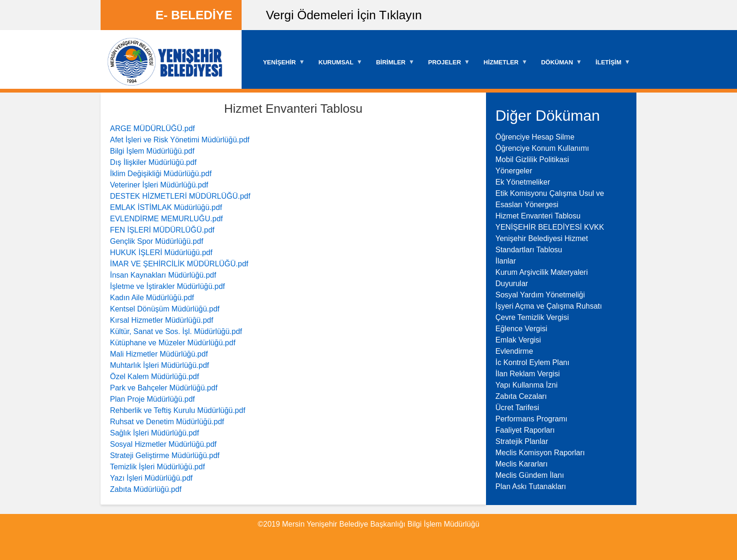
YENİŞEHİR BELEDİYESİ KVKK (550, 227)
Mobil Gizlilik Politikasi (532, 159)
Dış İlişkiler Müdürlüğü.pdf (153, 162)
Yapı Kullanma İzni (526, 385)
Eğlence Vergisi (521, 329)
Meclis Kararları (521, 464)
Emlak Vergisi (518, 340)
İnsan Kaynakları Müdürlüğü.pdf (163, 275)
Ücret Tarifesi (517, 408)
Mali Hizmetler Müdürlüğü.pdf (159, 354)
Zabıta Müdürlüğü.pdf (146, 489)
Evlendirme (514, 351)
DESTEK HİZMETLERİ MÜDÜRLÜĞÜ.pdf (180, 196)
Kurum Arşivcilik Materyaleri (541, 272)
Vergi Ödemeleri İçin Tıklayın (344, 15)
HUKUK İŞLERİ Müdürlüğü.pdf (161, 253)
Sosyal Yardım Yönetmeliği (540, 295)
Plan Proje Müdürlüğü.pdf (153, 399)
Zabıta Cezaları (521, 396)
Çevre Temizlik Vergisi (532, 317)
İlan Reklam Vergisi (528, 374)
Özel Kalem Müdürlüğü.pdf (154, 377)
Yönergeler (514, 171)
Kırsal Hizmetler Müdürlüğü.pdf (162, 320)
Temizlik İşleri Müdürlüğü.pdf (157, 467)
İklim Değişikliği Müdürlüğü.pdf (161, 174)
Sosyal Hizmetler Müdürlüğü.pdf (163, 444)
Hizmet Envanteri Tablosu (538, 216)
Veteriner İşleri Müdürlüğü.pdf (159, 185)
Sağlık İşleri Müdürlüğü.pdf (154, 433)
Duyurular (512, 284)
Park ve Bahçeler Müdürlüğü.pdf (164, 388)
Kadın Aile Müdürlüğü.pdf (152, 298)
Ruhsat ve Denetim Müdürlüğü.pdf (167, 422)
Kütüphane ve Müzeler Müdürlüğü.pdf (173, 343)
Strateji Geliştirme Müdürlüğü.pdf (165, 455)
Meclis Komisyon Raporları (540, 453)
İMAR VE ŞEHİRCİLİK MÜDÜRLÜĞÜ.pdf (179, 264)
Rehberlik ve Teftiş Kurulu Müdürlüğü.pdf (178, 410)
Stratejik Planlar (522, 441)
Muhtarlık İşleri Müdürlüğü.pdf (160, 365)
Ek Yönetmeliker (523, 182)
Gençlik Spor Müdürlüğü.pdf (157, 241)
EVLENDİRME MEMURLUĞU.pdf (166, 219)
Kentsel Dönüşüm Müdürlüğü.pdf (165, 309)
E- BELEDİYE (194, 15)
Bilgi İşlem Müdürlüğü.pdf (152, 151)
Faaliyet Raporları (525, 430)
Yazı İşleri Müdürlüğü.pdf (151, 478)
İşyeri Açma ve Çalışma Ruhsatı (549, 306)
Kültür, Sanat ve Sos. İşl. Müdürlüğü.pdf (176, 331)
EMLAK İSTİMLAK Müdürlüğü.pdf (166, 207)
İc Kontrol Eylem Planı (532, 362)
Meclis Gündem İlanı (530, 475)
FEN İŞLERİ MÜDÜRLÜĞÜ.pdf (162, 230)
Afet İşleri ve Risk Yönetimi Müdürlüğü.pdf (180, 140)
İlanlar (506, 261)
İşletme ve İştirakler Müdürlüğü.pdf (168, 286)
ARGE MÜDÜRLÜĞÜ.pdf (152, 128)
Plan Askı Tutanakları (531, 486)
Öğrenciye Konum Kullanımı (542, 148)
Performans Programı (531, 419)
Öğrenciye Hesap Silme (535, 137)
